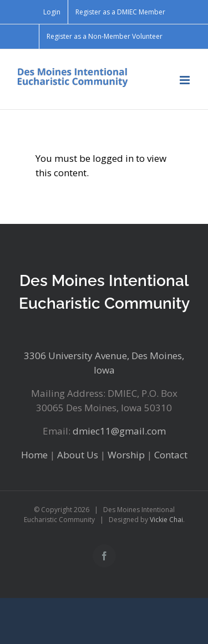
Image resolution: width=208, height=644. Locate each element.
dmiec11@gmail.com (119, 431)
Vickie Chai (166, 520)
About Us (78, 455)
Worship (126, 455)
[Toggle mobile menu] (186, 80)
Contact (171, 455)
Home (34, 455)
